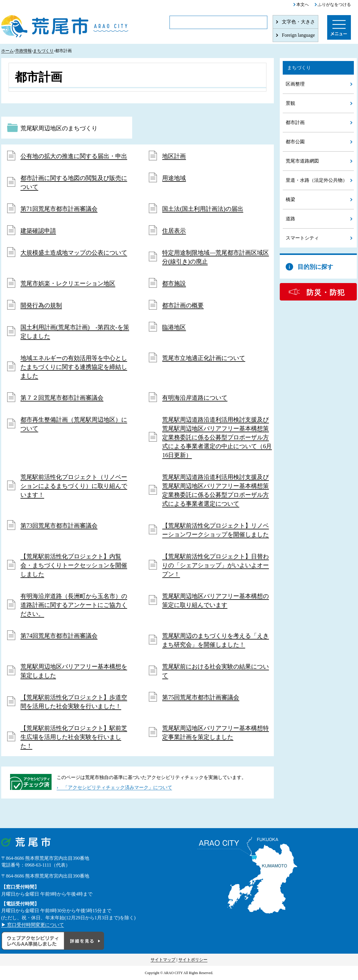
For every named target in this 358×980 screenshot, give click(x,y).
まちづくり (43, 51)
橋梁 (290, 199)
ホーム (7, 51)
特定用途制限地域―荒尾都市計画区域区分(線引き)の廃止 (215, 257)
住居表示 (174, 231)
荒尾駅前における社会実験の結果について (215, 671)
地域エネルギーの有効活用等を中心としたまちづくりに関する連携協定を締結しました (74, 367)
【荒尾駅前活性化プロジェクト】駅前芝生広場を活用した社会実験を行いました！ (74, 737)
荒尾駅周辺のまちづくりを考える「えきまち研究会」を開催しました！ (215, 640)
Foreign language (298, 35)
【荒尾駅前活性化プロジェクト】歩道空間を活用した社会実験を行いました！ (74, 702)
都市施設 (174, 283)
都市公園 (295, 142)
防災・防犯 (326, 293)
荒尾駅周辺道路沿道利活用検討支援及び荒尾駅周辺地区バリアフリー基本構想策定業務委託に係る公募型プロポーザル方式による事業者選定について (215, 490)
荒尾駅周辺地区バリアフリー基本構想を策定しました (74, 671)
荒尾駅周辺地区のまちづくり (59, 128)
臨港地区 (174, 327)
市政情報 (23, 51)
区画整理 (295, 84)
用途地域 (174, 178)
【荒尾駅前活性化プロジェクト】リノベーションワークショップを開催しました (215, 530)
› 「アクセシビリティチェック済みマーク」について (114, 787)
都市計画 (295, 122)
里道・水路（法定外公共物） (317, 180)
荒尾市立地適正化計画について (204, 358)
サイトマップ (163, 960)
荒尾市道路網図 (302, 161)
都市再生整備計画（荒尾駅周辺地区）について (74, 424)
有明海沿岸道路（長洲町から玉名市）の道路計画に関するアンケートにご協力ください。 (74, 605)
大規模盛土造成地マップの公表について (74, 253)
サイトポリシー (193, 960)
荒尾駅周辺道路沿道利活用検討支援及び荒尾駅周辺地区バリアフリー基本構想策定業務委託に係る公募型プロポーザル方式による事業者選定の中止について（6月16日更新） (217, 437)
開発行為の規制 (41, 305)
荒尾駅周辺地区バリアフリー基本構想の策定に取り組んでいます (215, 600)
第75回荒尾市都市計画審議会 (201, 697)
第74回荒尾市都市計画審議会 (59, 636)
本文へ (303, 5)
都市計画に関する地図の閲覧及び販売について (74, 182)
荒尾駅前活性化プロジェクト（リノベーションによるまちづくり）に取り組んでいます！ (74, 486)
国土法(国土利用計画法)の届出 (203, 209)
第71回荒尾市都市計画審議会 (59, 209)
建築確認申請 (38, 231)
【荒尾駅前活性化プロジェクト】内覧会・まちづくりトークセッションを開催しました (74, 565)
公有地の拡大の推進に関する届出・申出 (74, 156)
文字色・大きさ (298, 22)
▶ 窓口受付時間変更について (33, 925)
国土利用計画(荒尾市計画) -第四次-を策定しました (75, 332)
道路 (290, 219)
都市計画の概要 (183, 305)
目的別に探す (315, 267)
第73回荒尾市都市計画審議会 (59, 526)
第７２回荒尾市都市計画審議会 (62, 398)
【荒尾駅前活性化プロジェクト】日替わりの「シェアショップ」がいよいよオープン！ (215, 565)
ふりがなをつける (334, 5)
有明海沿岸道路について (195, 398)
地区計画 (174, 156)
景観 (290, 103)
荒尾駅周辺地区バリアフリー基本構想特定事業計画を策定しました (215, 732)
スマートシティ (302, 238)
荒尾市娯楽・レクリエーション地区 (68, 283)
